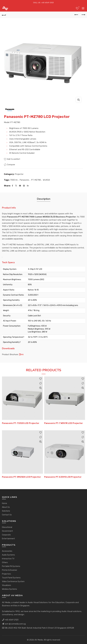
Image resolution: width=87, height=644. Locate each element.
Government (7, 531)
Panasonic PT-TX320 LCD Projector (21, 423)
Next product (83, 15)
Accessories (7, 551)
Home (4, 503)
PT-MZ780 (36, 180)
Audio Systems (8, 555)
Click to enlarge (79, 100)
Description (44, 199)
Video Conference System (13, 582)
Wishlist (79, 7)
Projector (19, 174)
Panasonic (24, 180)
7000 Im (14, 180)
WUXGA (46, 180)
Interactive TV (8, 559)
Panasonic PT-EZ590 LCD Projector (63, 477)
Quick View (41, 388)
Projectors (6, 574)
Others (5, 563)
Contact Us (7, 515)
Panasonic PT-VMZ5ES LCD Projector (21, 477)
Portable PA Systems (11, 566)
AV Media (39, 640)
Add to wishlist (14, 159)
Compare (11, 165)
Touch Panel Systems (11, 578)
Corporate (6, 535)
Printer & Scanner (10, 570)
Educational (7, 527)
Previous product (77, 15)
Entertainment (8, 539)
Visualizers (7, 585)
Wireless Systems (9, 589)
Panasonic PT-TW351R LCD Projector (64, 423)
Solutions (6, 511)
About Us (6, 507)
